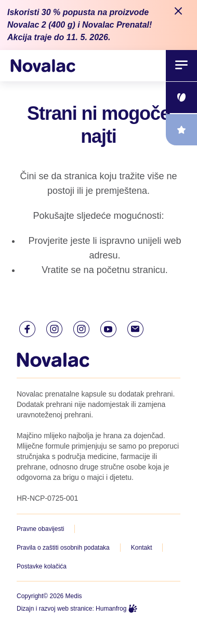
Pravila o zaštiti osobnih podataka (63, 548)
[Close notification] (178, 11)
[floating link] (181, 97)
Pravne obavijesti (40, 529)
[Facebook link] (27, 329)
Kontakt (142, 548)
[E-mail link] (135, 329)
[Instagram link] (54, 329)
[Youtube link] (108, 329)
